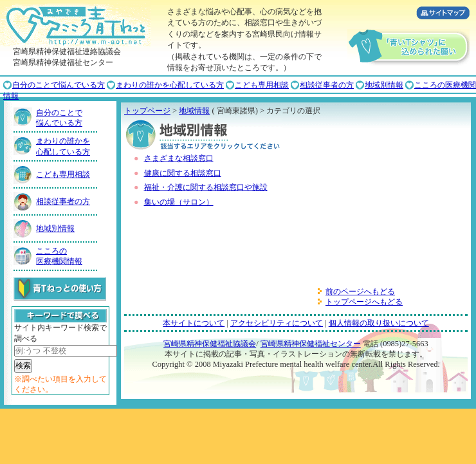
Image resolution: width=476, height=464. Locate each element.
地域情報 (194, 111)
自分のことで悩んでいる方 (59, 85)
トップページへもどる (364, 302)
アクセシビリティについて (277, 323)
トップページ (147, 111)
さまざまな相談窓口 (179, 158)
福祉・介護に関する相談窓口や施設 (206, 187)
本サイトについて (194, 323)
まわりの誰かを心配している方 (170, 85)
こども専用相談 (262, 85)
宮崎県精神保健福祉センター (311, 344)
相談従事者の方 (327, 85)
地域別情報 (384, 85)
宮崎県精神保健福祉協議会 (210, 344)
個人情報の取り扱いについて (379, 323)
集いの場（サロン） (179, 202)
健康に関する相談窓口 (183, 173)
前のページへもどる (360, 292)
